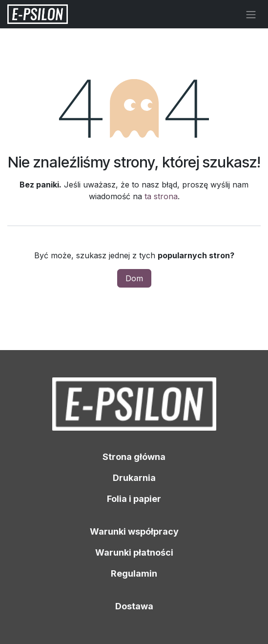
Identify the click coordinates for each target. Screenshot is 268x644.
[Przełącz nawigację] (251, 14)
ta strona (161, 196)
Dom (134, 278)
